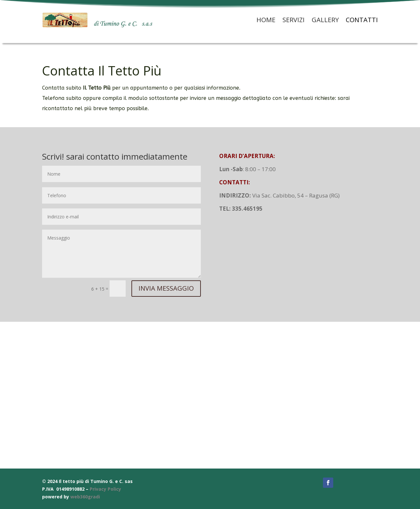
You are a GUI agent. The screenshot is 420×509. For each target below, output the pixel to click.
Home (266, 20)
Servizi (294, 20)
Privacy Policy (105, 489)
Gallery (325, 20)
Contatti (362, 20)
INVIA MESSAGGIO (166, 288)
